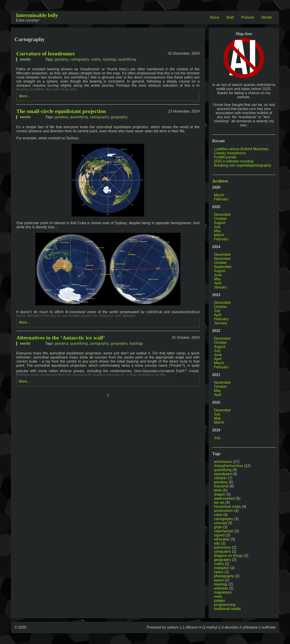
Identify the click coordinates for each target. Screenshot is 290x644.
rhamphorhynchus (229, 466)
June (218, 275)
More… (25, 96)
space (219, 580)
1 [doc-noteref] (186, 370)
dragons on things (228, 556)
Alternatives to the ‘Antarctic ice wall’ (61, 338)
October (221, 219)
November (222, 259)
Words (267, 17)
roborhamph (224, 531)
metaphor (222, 568)
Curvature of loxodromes (46, 54)
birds (218, 490)
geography (119, 117)
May (217, 231)
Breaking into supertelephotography (243, 165)
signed (219, 535)
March (219, 195)
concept (220, 523)
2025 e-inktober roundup (234, 161)
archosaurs (223, 462)
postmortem (224, 511)
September (223, 267)
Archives (220, 181)
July (217, 227)
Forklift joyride (225, 157)
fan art (219, 503)
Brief (230, 17)
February (221, 199)
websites (221, 588)
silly (217, 543)
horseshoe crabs (227, 507)
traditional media (227, 609)
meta (218, 596)
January (221, 287)
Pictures (248, 17)
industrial (221, 486)
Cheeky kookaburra (230, 153)
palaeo (220, 601)
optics (219, 572)
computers (223, 552)
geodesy (62, 59)
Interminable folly (37, 15)
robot (218, 515)
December (222, 215)
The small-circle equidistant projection (61, 111)
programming (225, 605)
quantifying (127, 59)
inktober (221, 478)
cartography (80, 59)
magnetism (223, 592)
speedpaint (223, 474)
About (215, 17)
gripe (218, 527)
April (218, 283)
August (220, 223)
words (25, 59)
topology (110, 59)
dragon (220, 494)
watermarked (225, 498)
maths (96, 59)
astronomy (223, 547)
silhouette (222, 539)
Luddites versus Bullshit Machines (241, 149)
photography (224, 576)
